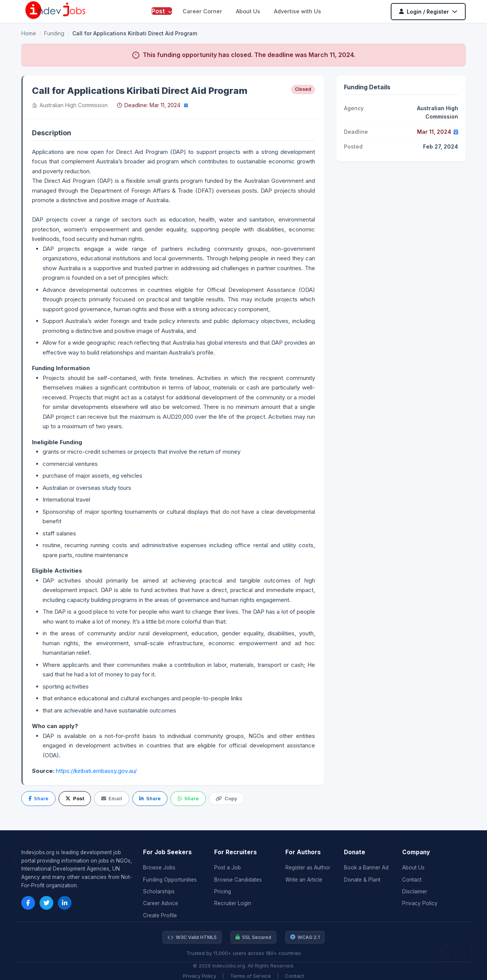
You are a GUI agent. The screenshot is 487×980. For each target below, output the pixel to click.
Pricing (223, 891)
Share (38, 798)
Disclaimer (415, 891)
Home (29, 33)
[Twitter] (46, 903)
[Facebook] (28, 903)
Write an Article (304, 880)
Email (112, 798)
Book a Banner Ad (366, 868)
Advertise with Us (298, 11)
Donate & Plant (362, 880)
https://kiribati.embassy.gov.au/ (96, 771)
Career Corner (202, 11)
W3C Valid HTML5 (192, 937)
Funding (54, 33)
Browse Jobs (159, 868)
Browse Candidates (238, 880)
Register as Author (308, 868)
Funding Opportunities (170, 880)
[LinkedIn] (65, 903)
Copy (226, 798)
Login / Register (428, 12)
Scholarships (159, 891)
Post (162, 11)
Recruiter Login (233, 903)
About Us (248, 11)
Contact (412, 880)
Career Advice (161, 903)
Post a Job (228, 868)
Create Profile (160, 915)
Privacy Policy (420, 903)
